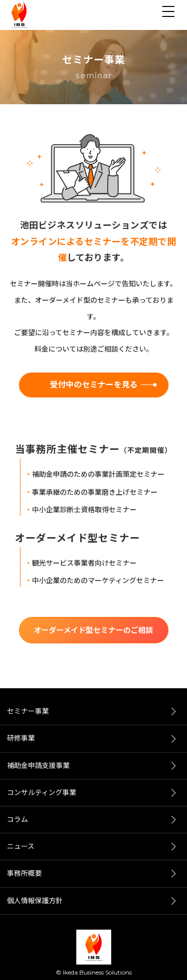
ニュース (21, 846)
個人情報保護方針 (35, 901)
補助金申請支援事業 (38, 766)
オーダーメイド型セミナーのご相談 (93, 630)
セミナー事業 (28, 711)
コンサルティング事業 (42, 792)
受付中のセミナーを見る (94, 385)
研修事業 (21, 738)
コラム (17, 819)
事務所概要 (24, 873)
